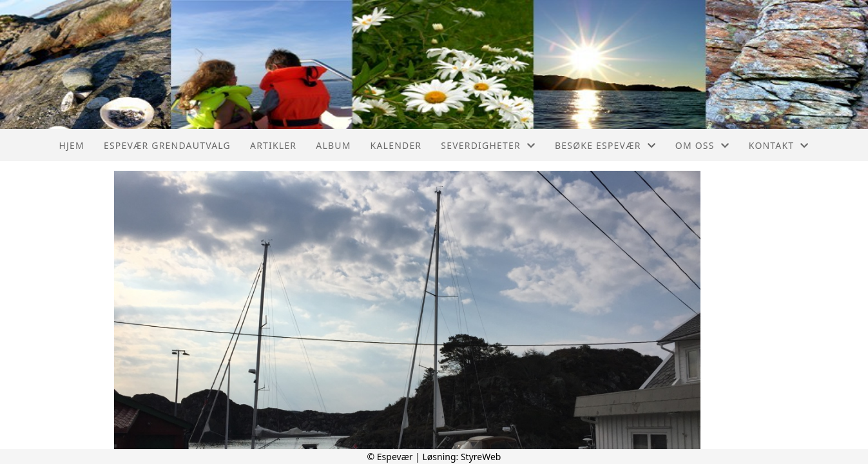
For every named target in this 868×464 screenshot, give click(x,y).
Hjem (71, 145)
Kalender (396, 145)
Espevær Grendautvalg (167, 145)
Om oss (702, 145)
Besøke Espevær (605, 145)
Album (333, 145)
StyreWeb (481, 457)
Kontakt (779, 145)
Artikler (273, 145)
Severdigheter (488, 145)
